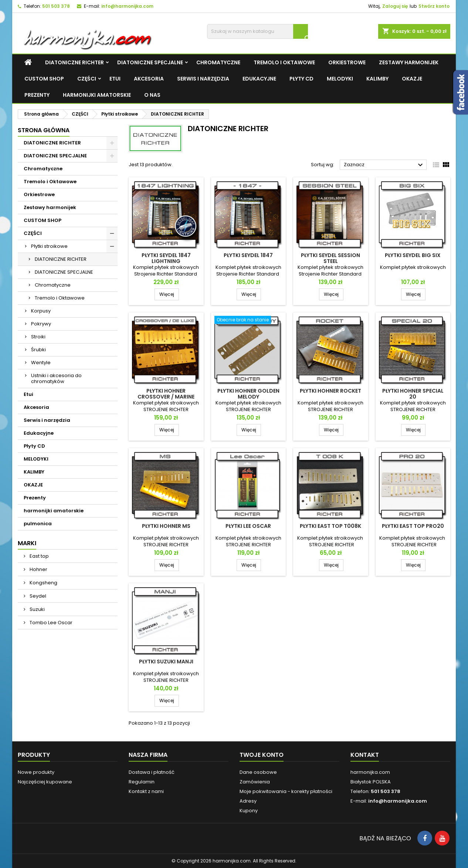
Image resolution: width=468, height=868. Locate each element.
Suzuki (37, 609)
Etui (115, 79)
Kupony (249, 811)
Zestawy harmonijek (409, 62)
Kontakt (365, 755)
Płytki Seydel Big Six (413, 255)
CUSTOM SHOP (44, 79)
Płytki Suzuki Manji (166, 662)
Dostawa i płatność (152, 772)
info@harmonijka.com (127, 6)
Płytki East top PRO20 (413, 526)
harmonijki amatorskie (97, 95)
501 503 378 (56, 6)
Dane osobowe (258, 772)
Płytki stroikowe (49, 246)
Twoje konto (262, 755)
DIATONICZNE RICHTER (74, 62)
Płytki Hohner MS (166, 526)
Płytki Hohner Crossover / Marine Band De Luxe (166, 397)
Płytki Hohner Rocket (330, 391)
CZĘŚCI (87, 79)
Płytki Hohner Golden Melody (248, 394)
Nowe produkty (36, 772)
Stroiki (38, 337)
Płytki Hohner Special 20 (413, 394)
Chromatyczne (218, 62)
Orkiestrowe (347, 62)
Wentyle (41, 363)
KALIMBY (377, 79)
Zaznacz (384, 165)
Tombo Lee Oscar (50, 623)
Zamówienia (255, 782)
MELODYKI (340, 79)
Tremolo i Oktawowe (284, 62)
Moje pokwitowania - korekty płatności (286, 791)
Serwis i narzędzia (203, 79)
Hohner (38, 569)
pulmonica (38, 524)
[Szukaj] (257, 31)
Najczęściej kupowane (45, 782)
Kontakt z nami (146, 791)
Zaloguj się (395, 6)
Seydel (37, 596)
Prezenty (37, 95)
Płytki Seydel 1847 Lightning (166, 258)
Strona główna (44, 130)
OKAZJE (412, 79)
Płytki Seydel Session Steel (330, 258)
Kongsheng (43, 583)
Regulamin (142, 782)
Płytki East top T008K (330, 526)
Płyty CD (301, 79)
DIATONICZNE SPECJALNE (150, 62)
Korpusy (41, 311)
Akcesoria (149, 79)
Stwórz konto (434, 6)
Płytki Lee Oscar (248, 526)
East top (39, 556)
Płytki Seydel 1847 (248, 255)
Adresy (248, 801)
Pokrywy (41, 324)
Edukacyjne (259, 79)
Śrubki (38, 350)
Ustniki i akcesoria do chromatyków (56, 378)
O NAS (152, 95)
